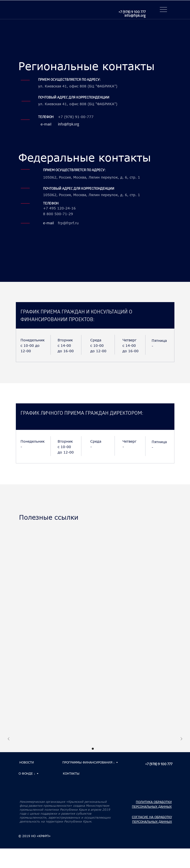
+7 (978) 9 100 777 (132, 12)
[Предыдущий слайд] (9, 739)
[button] (163, 10)
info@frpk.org (135, 16)
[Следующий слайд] (181, 739)
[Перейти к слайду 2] (97, 749)
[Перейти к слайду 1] (93, 749)
